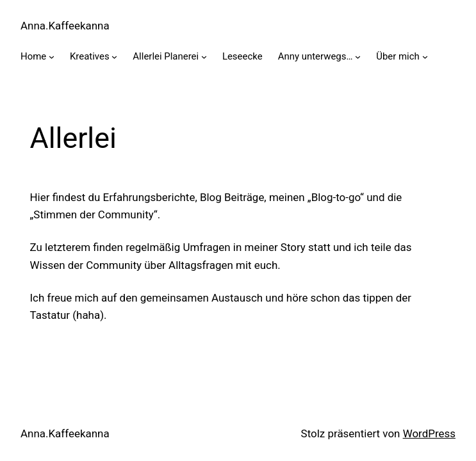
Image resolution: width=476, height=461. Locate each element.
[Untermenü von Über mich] (425, 57)
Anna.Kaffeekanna (65, 26)
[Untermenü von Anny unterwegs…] (358, 57)
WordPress (429, 433)
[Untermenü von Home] (52, 57)
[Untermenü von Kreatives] (114, 57)
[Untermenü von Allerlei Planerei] (204, 57)
